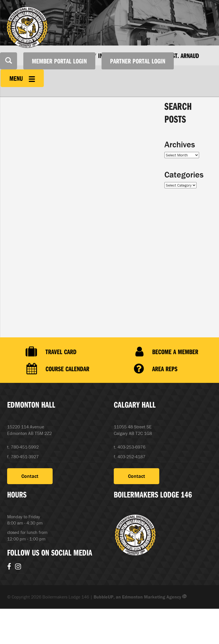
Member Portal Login (59, 61)
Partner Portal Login (138, 61)
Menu (22, 78)
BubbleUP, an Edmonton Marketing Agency (140, 597)
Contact (30, 476)
